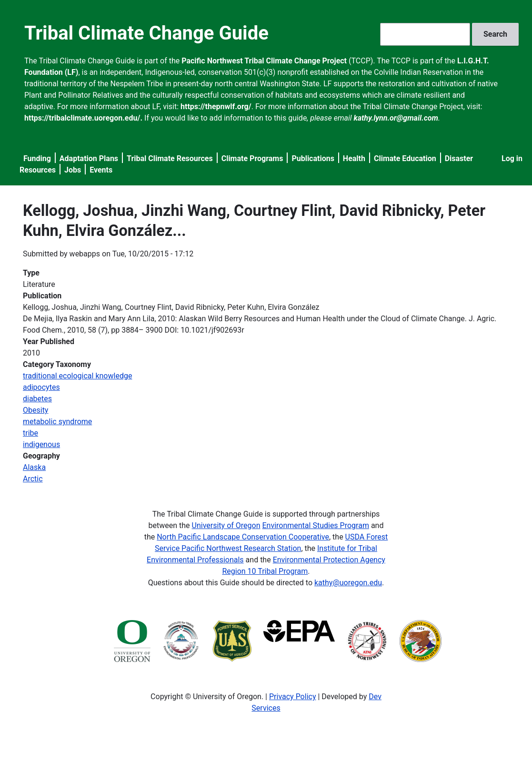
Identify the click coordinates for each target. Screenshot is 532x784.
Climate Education (405, 158)
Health (354, 158)
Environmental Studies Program (315, 525)
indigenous (41, 444)
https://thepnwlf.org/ (216, 107)
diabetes (37, 399)
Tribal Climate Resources (170, 158)
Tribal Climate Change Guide (146, 33)
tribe (30, 433)
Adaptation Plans (89, 158)
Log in (512, 158)
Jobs (73, 170)
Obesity (35, 410)
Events (101, 170)
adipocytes (41, 387)
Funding (37, 158)
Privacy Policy (293, 697)
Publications (313, 158)
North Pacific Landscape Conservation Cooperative (243, 537)
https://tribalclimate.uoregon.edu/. (83, 118)
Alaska (34, 467)
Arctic (33, 479)
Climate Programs (252, 158)
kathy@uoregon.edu (348, 583)
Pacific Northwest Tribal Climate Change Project (264, 61)
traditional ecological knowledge (77, 376)
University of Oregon (226, 525)
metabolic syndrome (57, 422)
